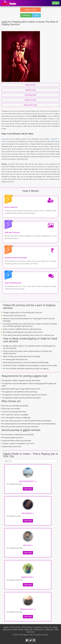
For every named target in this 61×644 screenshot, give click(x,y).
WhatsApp (26, 15)
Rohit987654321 (28, 481)
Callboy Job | (50, 630)
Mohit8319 (28, 513)
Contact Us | (48, 627)
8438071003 (28, 577)
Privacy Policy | (28, 627)
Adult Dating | (19, 630)
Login (56, 3)
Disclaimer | (38, 627)
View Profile (28, 489)
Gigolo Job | (29, 630)
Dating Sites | (8, 630)
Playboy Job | (39, 630)
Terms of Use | (16, 627)
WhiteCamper (28, 609)
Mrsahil (28, 545)
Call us (36, 15)
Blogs (55, 627)
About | (7, 627)
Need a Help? (30, 10)
